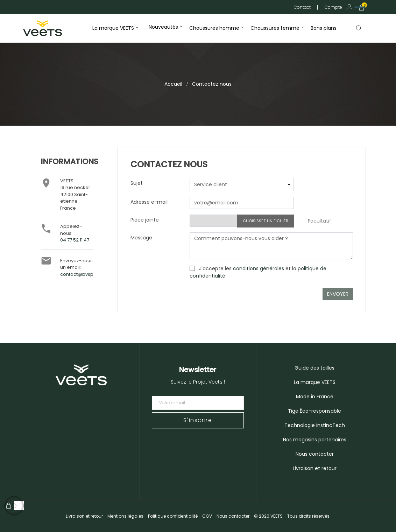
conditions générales (259, 268)
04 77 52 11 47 (75, 240)
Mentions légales (125, 516)
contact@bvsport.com (86, 274)
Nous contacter (315, 454)
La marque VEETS (315, 382)
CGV (207, 516)
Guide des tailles (314, 368)
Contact (302, 7)
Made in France (315, 397)
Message (141, 238)
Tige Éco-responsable (314, 411)
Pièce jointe (145, 220)
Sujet (137, 183)
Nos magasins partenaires (315, 440)
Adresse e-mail (149, 202)
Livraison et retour (315, 468)
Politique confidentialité (173, 516)
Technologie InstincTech (315, 425)
